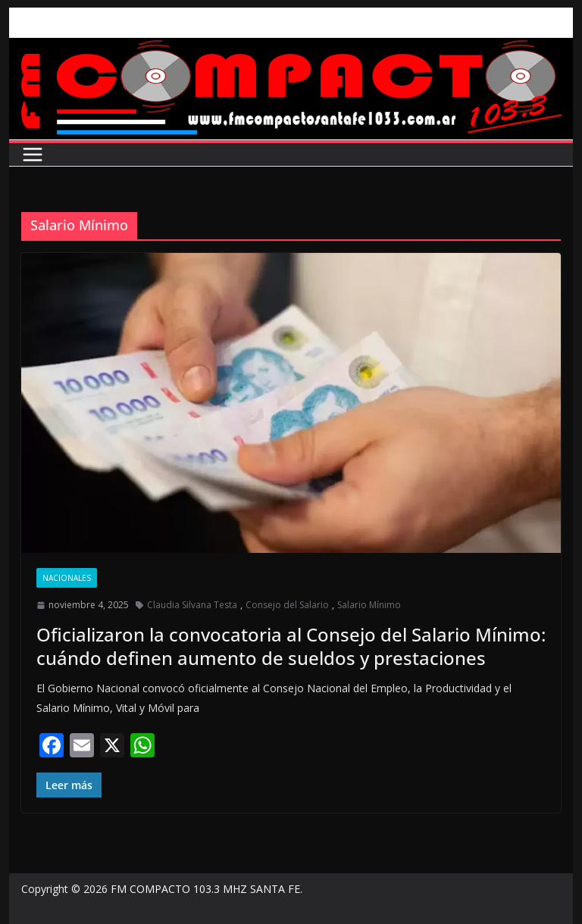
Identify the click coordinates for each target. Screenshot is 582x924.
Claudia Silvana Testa (192, 605)
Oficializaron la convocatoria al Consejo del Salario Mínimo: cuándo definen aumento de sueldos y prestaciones (291, 646)
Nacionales (67, 578)
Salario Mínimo (369, 605)
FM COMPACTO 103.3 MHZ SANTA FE (205, 889)
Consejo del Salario (287, 605)
